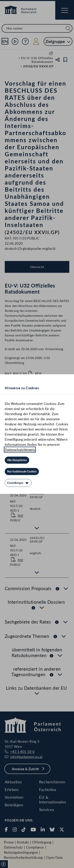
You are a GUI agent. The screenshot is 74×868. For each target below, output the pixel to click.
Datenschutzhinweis (20, 450)
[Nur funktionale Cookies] (22, 472)
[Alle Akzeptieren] (17, 460)
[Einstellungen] (18, 483)
